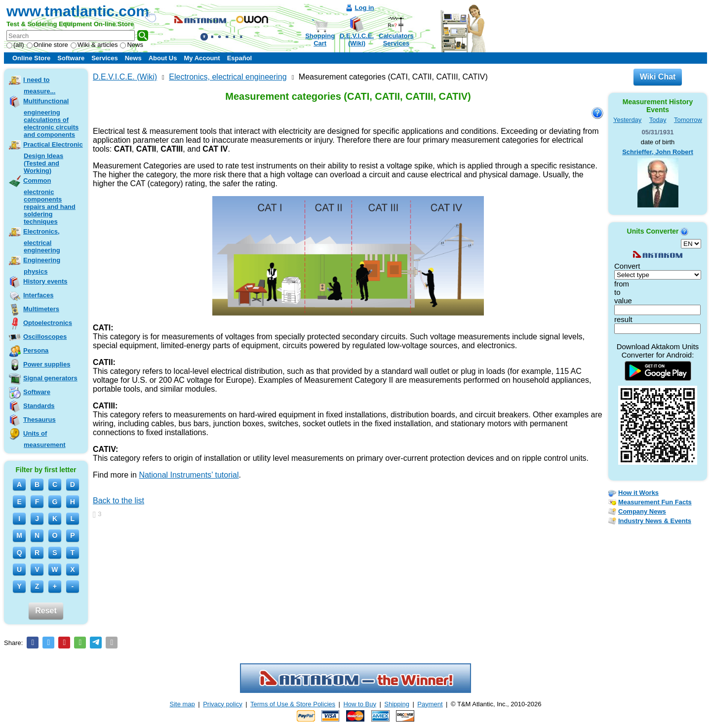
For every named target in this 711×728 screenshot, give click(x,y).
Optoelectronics (48, 323)
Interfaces (38, 295)
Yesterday (627, 120)
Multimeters (41, 309)
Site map (182, 704)
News (132, 45)
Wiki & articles (94, 45)
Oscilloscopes (45, 337)
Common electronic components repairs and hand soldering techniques (49, 201)
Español (240, 58)
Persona (36, 350)
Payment (430, 704)
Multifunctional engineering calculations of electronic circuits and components (51, 118)
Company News (642, 511)
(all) (15, 45)
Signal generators (50, 378)
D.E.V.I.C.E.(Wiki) (357, 40)
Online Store (31, 58)
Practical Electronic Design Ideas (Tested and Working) (53, 158)
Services (105, 58)
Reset (46, 611)
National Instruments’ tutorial (189, 475)
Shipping (397, 704)
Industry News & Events (655, 521)
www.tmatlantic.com (78, 11)
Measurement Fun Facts (655, 502)
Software (71, 58)
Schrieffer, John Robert (658, 152)
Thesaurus (39, 420)
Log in (365, 8)
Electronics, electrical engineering (42, 241)
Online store (47, 45)
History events (45, 281)
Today (658, 120)
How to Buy (359, 704)
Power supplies (47, 364)
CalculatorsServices (396, 40)
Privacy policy (222, 704)
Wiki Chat (658, 77)
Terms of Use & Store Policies (293, 704)
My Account (202, 58)
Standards (39, 406)
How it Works (638, 493)
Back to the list (118, 501)
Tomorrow (688, 120)
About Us (163, 58)
